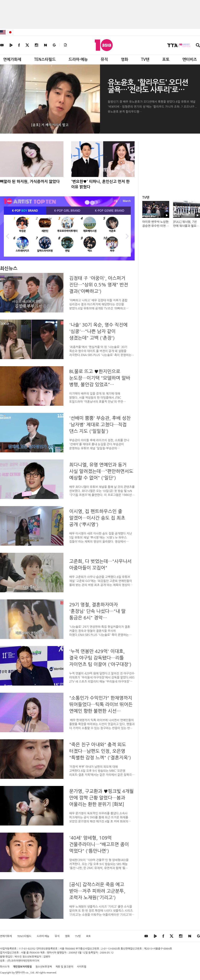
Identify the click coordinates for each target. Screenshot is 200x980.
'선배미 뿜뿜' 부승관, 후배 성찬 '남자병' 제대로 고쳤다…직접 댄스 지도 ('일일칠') (100, 425)
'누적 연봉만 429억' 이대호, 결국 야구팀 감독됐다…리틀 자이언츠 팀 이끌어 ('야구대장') (100, 658)
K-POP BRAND (25, 211)
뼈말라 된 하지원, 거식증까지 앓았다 (30, 182)
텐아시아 (20, 973)
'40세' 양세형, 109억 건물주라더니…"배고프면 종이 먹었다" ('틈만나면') (99, 844)
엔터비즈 (190, 59)
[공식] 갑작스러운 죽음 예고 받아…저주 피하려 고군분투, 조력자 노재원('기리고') (97, 891)
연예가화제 (12, 59)
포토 (166, 59)
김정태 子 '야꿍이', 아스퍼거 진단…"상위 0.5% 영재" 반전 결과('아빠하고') (99, 285)
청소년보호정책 (44, 967)
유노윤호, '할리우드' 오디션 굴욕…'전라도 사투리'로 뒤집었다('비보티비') (148, 90)
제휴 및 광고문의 (64, 967)
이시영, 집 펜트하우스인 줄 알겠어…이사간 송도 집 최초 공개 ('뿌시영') (97, 518)
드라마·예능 (78, 59)
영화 (125, 59)
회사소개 (5, 967)
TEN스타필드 (45, 59)
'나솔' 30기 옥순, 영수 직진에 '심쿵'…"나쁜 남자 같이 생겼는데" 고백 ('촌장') (98, 331)
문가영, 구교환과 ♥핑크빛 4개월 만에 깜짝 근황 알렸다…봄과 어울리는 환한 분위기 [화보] (101, 798)
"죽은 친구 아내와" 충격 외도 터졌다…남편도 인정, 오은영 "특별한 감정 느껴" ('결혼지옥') (100, 751)
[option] (67, 236)
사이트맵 (82, 967)
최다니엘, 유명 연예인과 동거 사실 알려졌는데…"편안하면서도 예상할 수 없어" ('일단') (101, 471)
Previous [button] (8, 236)
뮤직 (104, 59)
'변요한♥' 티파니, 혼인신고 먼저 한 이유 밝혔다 (100, 184)
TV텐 (145, 59)
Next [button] (127, 236)
